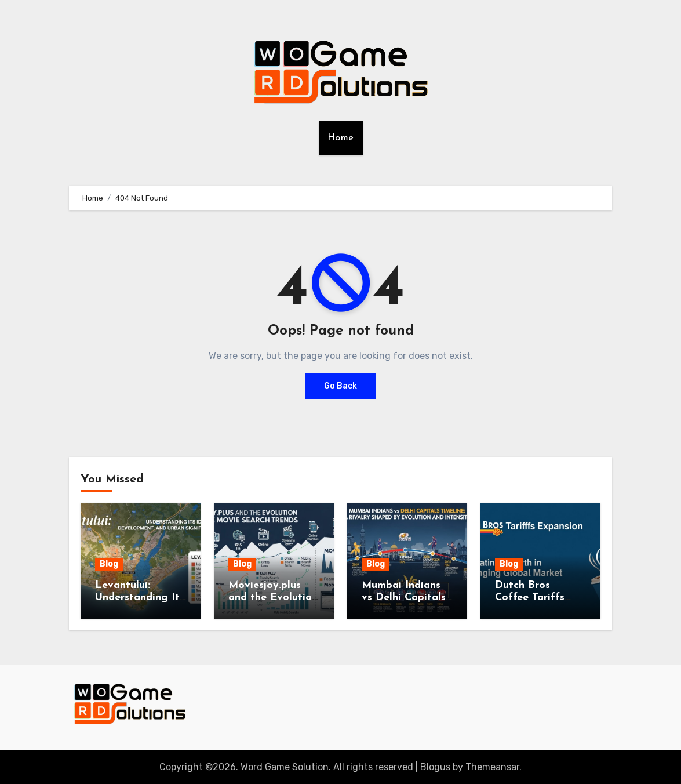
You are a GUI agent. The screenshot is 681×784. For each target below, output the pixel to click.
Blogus (435, 767)
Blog (109, 564)
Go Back (340, 386)
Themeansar (492, 767)
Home (341, 138)
